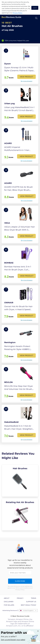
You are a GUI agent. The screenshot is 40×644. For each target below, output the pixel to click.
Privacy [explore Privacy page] (20, 598)
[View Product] (20, 65)
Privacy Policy (18, 13)
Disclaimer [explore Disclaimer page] (9, 602)
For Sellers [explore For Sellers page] (9, 605)
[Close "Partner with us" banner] (38, 631)
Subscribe (20, 581)
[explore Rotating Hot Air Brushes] (20, 514)
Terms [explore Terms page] (34, 598)
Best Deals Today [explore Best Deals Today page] (29, 605)
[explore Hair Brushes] (20, 481)
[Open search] (36, 18)
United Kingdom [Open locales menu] (28, 610)
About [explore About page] (7, 598)
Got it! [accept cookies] (35, 8)
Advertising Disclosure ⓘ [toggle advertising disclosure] (10, 610)
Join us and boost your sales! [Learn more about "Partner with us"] (13, 640)
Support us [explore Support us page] (31, 602)
